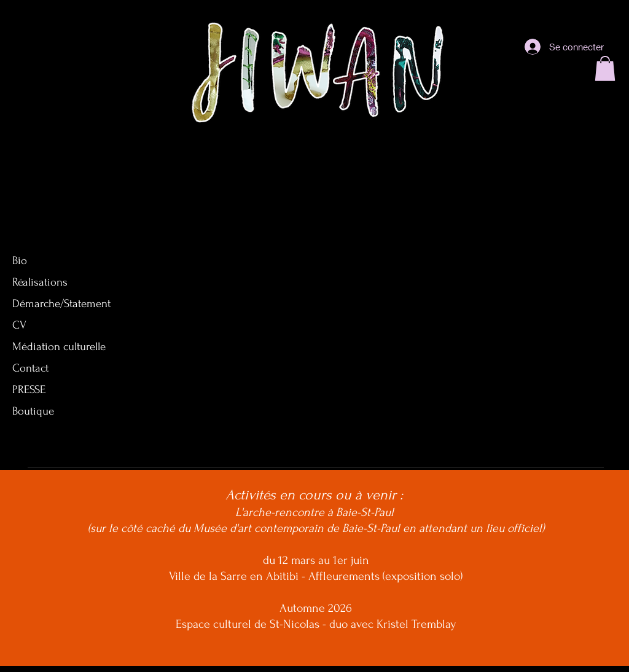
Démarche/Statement (61, 304)
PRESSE (29, 390)
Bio (20, 261)
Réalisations (40, 282)
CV (19, 325)
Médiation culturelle (59, 347)
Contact (30, 368)
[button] (605, 68)
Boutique (33, 411)
